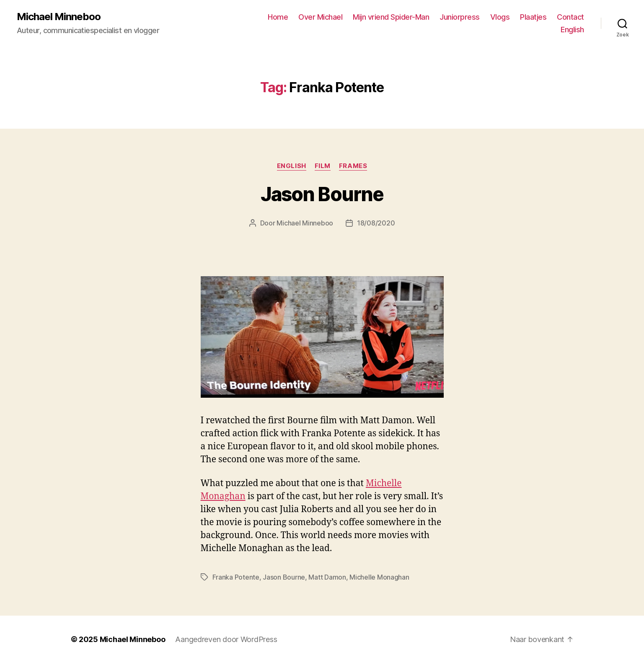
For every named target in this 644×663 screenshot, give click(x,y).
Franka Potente (236, 577)
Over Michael (320, 17)
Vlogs (500, 17)
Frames (353, 166)
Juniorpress (460, 17)
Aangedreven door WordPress (226, 639)
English (572, 30)
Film (323, 166)
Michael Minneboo (59, 17)
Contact (570, 17)
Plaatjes (533, 17)
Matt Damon (327, 577)
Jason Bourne (322, 194)
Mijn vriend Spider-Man (391, 17)
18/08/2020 (376, 223)
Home (278, 17)
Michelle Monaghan (379, 577)
